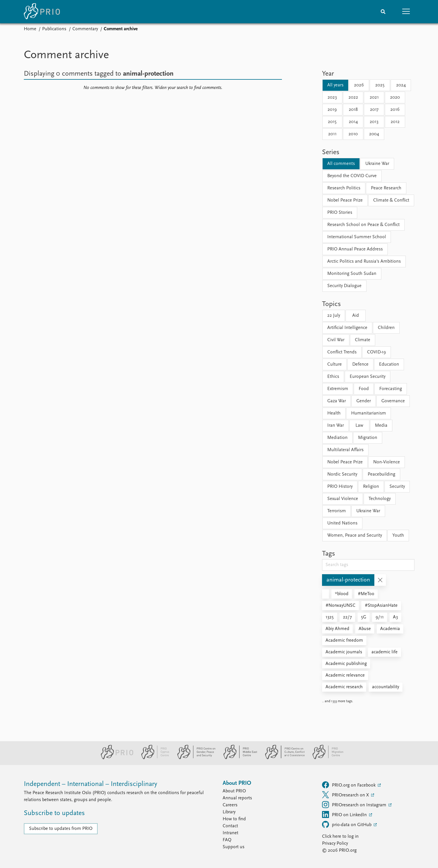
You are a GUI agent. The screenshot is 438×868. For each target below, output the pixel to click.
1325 (330, 617)
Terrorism (337, 511)
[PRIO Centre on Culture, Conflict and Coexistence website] (282, 758)
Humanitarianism (369, 413)
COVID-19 (377, 352)
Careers (230, 805)
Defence (360, 364)
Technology (380, 499)
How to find (234, 819)
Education (389, 364)
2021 (374, 97)
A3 (395, 617)
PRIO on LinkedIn (345, 814)
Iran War (336, 426)
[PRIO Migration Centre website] (325, 758)
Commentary (85, 29)
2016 (395, 110)
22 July (334, 316)
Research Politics (344, 188)
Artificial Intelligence (347, 328)
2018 (353, 110)
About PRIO (234, 791)
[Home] (42, 12)
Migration (368, 438)
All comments (341, 164)
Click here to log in (340, 837)
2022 (353, 97)
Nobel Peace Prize (345, 200)
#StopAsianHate (381, 606)
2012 (395, 122)
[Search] (383, 12)
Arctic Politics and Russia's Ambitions (364, 262)
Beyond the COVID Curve (352, 176)
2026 (359, 85)
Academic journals (344, 652)
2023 (332, 97)
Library (229, 812)
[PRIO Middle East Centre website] (238, 758)
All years (335, 85)
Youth (398, 536)
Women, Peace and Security (355, 536)
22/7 (347, 617)
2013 (374, 122)
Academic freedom (344, 641)
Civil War (336, 340)
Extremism (338, 389)
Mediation (337, 438)
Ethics (333, 377)
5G (364, 617)
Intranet (230, 833)
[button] (406, 12)
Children (386, 328)
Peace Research (386, 188)
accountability (386, 687)
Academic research (344, 687)
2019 (332, 110)
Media (381, 426)
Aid (356, 316)
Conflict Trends (342, 352)
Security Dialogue (344, 286)
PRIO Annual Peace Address (355, 249)
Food (364, 389)
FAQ (227, 840)
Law (359, 426)
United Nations (342, 523)
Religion (371, 487)
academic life (385, 652)
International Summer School (357, 237)
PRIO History (340, 487)
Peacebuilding (381, 474)
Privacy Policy (335, 844)
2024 (401, 85)
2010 (353, 134)
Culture (335, 364)
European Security (368, 377)
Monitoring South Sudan (352, 274)
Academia (390, 629)
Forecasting (391, 389)
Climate (363, 340)
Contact (230, 826)
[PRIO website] (115, 758)
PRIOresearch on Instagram (355, 805)
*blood (342, 594)
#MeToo (366, 594)
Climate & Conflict (391, 200)
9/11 (380, 617)
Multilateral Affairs (345, 450)
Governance (393, 401)
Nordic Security (342, 474)
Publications (54, 29)
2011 (332, 134)
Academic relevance (345, 675)
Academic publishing (346, 664)
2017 (374, 110)
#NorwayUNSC (340, 606)
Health (334, 413)
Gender (364, 401)
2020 (395, 97)
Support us (234, 847)
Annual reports (237, 798)
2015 (332, 122)
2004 (374, 134)
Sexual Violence (343, 499)
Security (397, 487)
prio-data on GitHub (347, 824)
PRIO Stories (340, 213)
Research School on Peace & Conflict (363, 225)
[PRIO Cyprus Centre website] (153, 758)
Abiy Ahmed (337, 629)
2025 (380, 85)
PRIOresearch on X (346, 795)
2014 (353, 122)
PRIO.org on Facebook (349, 785)
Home (30, 29)
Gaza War (337, 401)
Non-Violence (387, 462)
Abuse (365, 629)
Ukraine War (377, 164)
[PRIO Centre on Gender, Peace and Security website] (194, 758)
